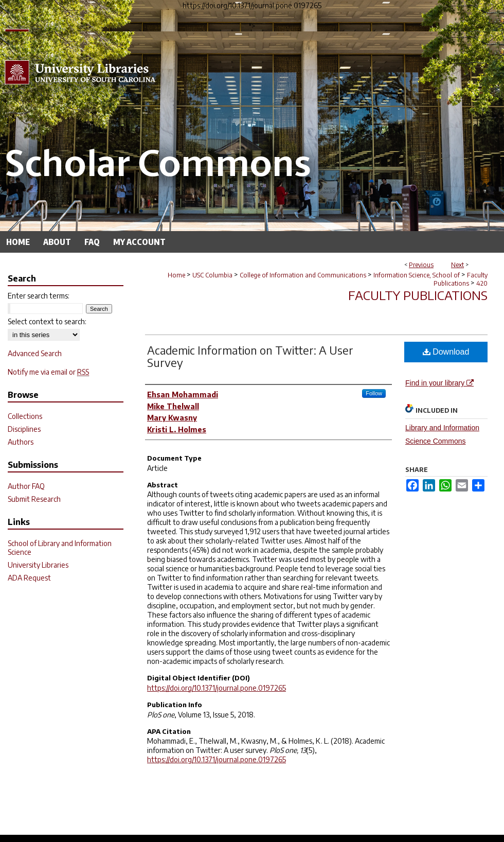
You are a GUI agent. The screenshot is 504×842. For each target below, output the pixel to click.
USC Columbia (212, 275)
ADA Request (29, 578)
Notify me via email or (48, 372)
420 (482, 283)
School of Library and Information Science (60, 548)
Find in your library (439, 383)
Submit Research (34, 499)
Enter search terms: (39, 296)
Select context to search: (47, 321)
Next (457, 265)
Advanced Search (35, 353)
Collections (25, 416)
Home (176, 275)
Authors (21, 442)
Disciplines (24, 429)
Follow (374, 393)
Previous (421, 265)
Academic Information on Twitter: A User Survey (250, 356)
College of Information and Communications (303, 275)
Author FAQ (26, 486)
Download (446, 352)
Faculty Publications (461, 279)
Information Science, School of (417, 275)
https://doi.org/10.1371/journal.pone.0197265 (217, 688)
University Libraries (38, 565)
